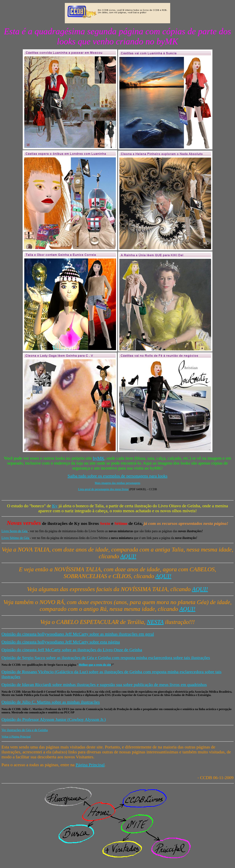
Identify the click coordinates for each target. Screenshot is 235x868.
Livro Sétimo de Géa (16, 538)
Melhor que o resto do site (95, 665)
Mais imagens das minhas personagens (117, 483)
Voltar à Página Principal (16, 737)
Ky (55, 506)
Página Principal (90, 765)
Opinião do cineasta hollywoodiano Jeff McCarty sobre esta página (61, 642)
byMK (99, 458)
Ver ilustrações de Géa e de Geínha (25, 730)
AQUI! (128, 556)
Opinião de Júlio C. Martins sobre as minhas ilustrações (51, 702)
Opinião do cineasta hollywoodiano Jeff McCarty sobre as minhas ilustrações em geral (78, 634)
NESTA (155, 622)
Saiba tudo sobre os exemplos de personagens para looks (117, 476)
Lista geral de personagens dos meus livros (103, 489)
